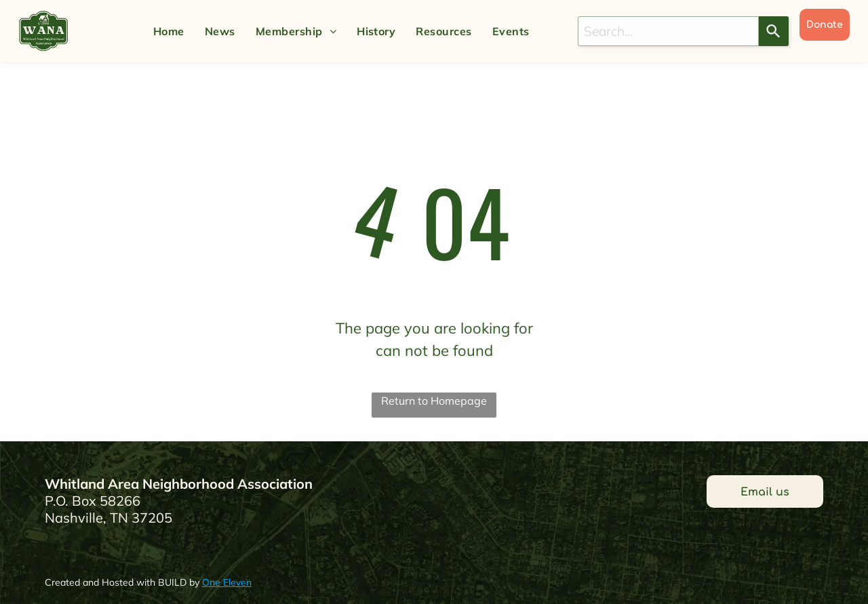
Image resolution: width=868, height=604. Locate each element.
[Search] (774, 31)
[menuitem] (169, 31)
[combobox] (668, 31)
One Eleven (227, 582)
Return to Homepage (434, 401)
